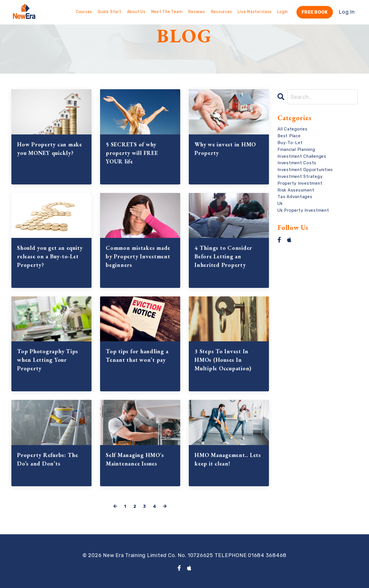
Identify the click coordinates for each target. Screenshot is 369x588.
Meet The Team (167, 12)
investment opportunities (305, 170)
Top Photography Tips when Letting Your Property (48, 360)
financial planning (296, 149)
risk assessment (296, 190)
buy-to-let (290, 143)
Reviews (197, 12)
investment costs (297, 163)
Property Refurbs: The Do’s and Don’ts (48, 459)
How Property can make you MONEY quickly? (50, 149)
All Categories (293, 129)
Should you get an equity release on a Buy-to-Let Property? (50, 256)
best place (289, 136)
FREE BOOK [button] (315, 12)
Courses (84, 12)
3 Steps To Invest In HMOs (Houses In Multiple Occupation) (223, 360)
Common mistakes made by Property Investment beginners (138, 256)
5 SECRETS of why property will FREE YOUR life (132, 153)
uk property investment (303, 210)
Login (283, 12)
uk (280, 203)
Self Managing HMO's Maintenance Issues (135, 459)
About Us (136, 12)
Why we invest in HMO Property (225, 149)
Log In (347, 12)
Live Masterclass (255, 12)
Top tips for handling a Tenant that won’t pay (137, 356)
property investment (300, 183)
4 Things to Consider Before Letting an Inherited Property (223, 256)
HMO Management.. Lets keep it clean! (228, 459)
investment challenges (302, 156)
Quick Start (109, 12)
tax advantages (295, 197)
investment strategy (300, 176)
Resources (222, 12)
